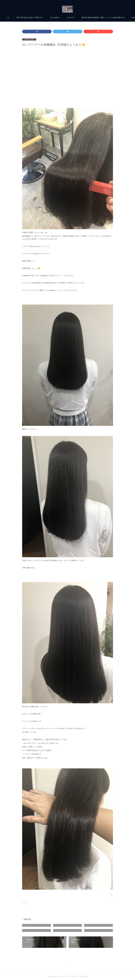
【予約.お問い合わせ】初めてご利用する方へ (58, 18)
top (36, 18)
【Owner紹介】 (83, 18)
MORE (96, 18)
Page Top (67, 967)
